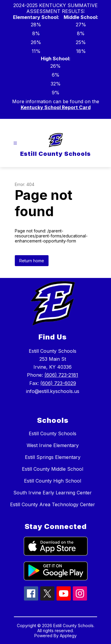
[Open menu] (15, 143)
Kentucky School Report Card (56, 107)
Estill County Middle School (53, 469)
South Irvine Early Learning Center (53, 493)
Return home (32, 261)
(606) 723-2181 (61, 375)
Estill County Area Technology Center (53, 504)
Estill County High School (53, 481)
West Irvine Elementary (53, 445)
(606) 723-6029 (58, 383)
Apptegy (68, 636)
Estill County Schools (53, 433)
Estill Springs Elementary (53, 457)
